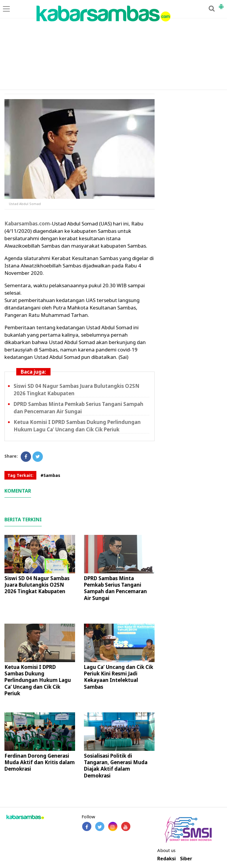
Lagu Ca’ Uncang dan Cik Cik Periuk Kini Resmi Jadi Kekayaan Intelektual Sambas (119, 677)
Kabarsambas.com (27, 224)
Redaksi (167, 859)
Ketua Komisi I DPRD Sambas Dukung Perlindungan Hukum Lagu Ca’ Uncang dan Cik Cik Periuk (38, 680)
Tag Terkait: (20, 475)
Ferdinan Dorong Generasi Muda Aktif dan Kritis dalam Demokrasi (40, 762)
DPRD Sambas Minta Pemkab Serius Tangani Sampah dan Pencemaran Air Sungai (115, 588)
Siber (186, 859)
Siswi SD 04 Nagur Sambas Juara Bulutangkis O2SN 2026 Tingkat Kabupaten (37, 585)
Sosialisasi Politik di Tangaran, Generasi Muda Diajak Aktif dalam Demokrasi (116, 765)
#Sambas (50, 475)
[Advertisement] (113, 45)
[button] (221, 4)
